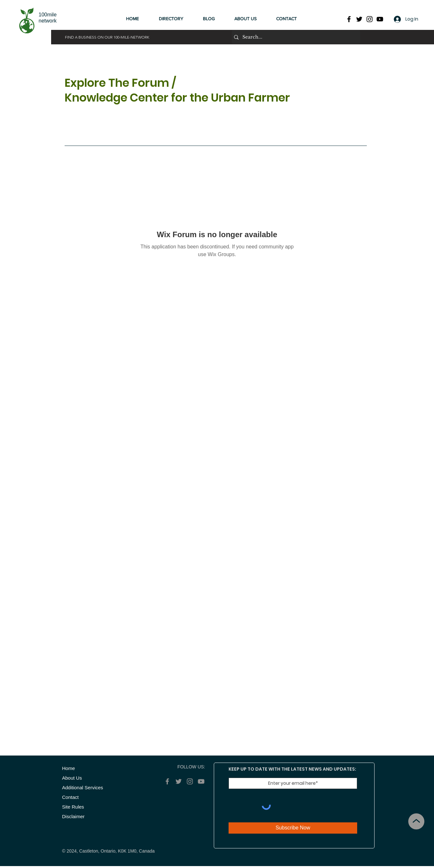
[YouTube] (380, 19)
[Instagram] (370, 19)
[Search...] (294, 37)
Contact (72, 797)
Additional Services (83, 787)
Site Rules (73, 807)
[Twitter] (359, 19)
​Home (68, 768)
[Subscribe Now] (293, 828)
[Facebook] (349, 19)
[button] (176, 19)
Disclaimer (73, 816)
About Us (72, 778)
